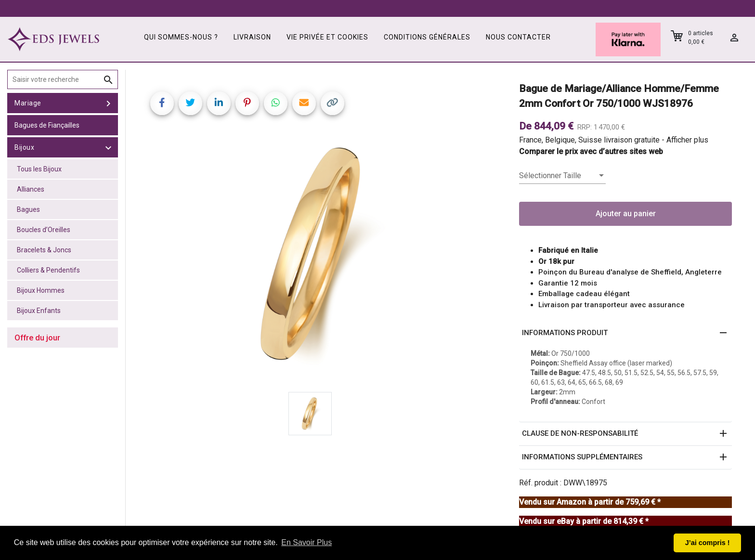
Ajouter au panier (626, 214)
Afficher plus (687, 140)
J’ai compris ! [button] (708, 543)
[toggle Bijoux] (108, 147)
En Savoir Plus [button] (306, 542)
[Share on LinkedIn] (219, 103)
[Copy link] (332, 103)
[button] (625, 333)
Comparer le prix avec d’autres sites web (591, 151)
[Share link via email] (304, 103)
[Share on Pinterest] (247, 103)
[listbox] (562, 176)
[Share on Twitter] (190, 103)
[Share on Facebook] (162, 103)
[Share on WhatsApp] (276, 103)
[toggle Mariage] (108, 103)
